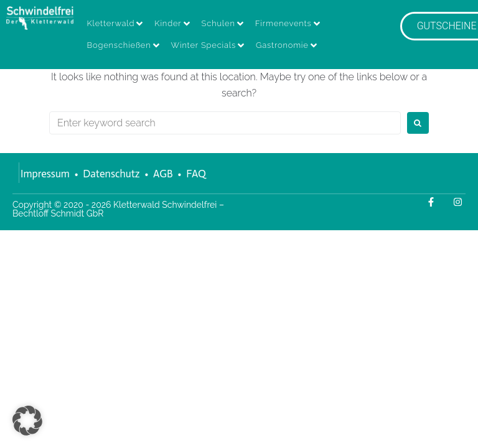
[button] (27, 421)
